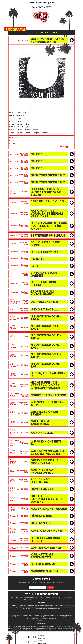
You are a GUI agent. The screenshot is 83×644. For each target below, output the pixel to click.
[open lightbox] (41, 77)
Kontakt (55, 32)
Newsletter (44, 32)
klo (36, 32)
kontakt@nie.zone (58, 630)
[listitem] (41, 5)
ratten (29, 32)
